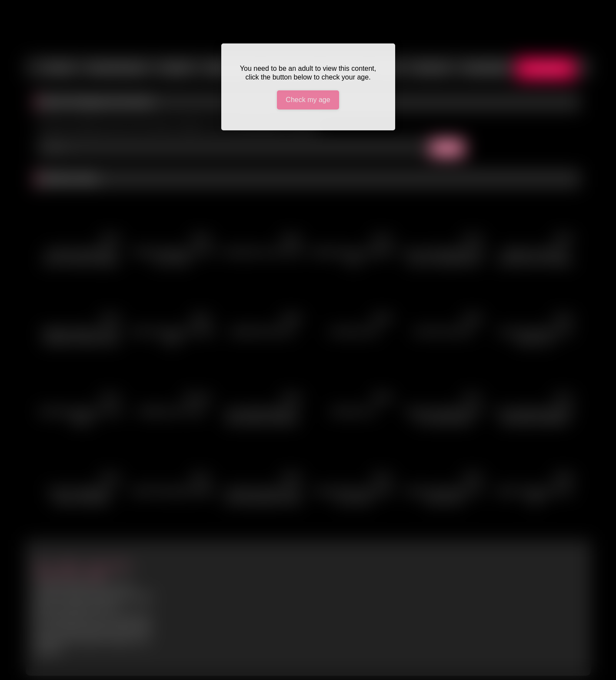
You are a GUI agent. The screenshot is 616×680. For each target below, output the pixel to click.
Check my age (308, 100)
